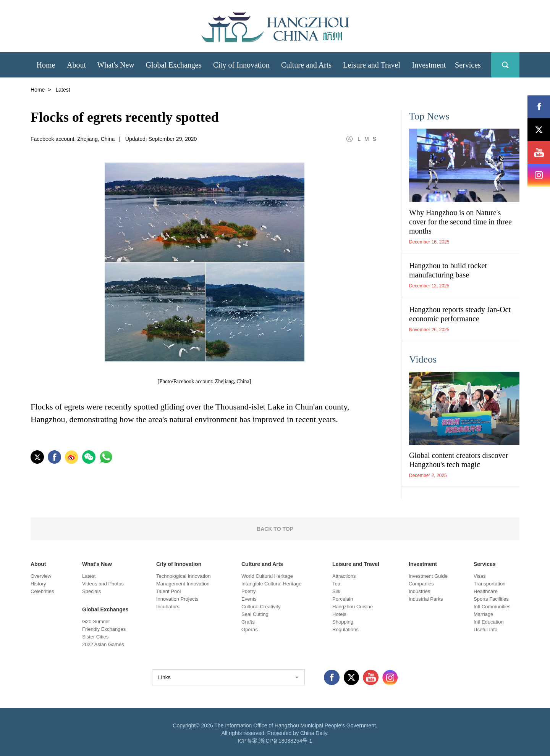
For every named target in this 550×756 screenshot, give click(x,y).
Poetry (249, 591)
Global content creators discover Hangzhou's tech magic (459, 460)
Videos (423, 359)
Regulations (345, 629)
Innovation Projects (177, 599)
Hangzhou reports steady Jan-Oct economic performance (460, 314)
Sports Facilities (491, 599)
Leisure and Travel (356, 564)
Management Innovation (183, 584)
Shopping (343, 622)
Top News (429, 116)
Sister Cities (95, 637)
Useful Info (485, 629)
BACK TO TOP (275, 529)
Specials (91, 591)
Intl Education (489, 622)
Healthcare (486, 591)
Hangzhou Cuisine (353, 607)
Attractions (344, 576)
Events (249, 599)
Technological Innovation (183, 576)
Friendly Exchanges (104, 629)
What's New (97, 564)
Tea (336, 584)
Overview (41, 576)
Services (485, 564)
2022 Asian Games (103, 644)
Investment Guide (428, 576)
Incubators (168, 607)
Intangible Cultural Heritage (272, 584)
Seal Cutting (255, 614)
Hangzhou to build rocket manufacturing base (448, 270)
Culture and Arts (262, 564)
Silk (336, 591)
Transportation (489, 584)
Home (38, 90)
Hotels (339, 614)
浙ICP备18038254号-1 (286, 741)
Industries (419, 591)
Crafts (248, 622)
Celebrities (42, 591)
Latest (89, 576)
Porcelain (343, 599)
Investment (423, 564)
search (505, 65)
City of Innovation (179, 564)
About (38, 564)
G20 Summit (96, 621)
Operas (250, 629)
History (38, 584)
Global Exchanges (105, 609)
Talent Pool (168, 591)
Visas (480, 576)
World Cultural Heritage (267, 576)
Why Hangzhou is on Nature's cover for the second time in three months (460, 222)
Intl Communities (492, 607)
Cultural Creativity (261, 607)
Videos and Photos (103, 584)
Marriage (483, 614)
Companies (421, 584)
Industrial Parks (426, 599)
